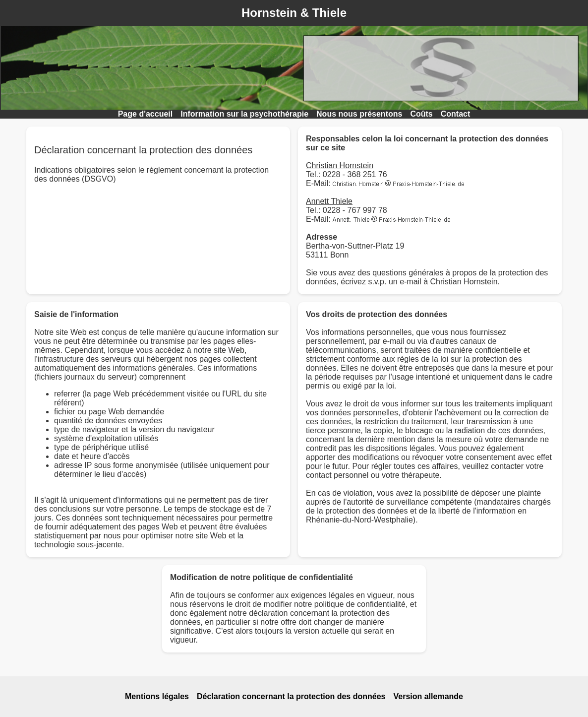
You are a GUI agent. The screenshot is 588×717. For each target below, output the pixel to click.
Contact (456, 114)
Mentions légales (157, 696)
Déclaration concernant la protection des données (291, 696)
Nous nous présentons (359, 114)
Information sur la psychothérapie (244, 114)
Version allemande (428, 696)
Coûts (421, 114)
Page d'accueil (146, 114)
